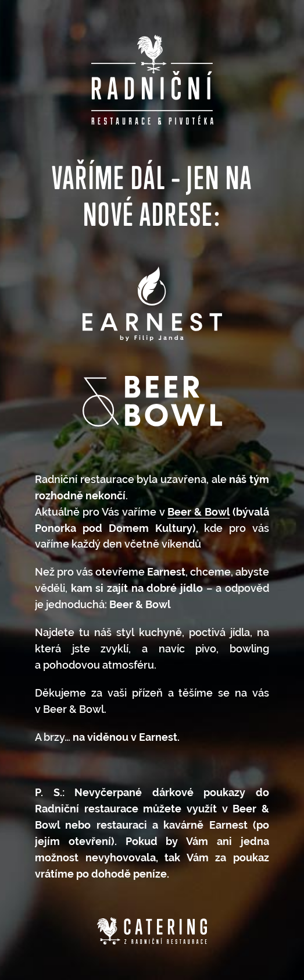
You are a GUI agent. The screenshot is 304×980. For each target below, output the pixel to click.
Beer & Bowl (199, 512)
